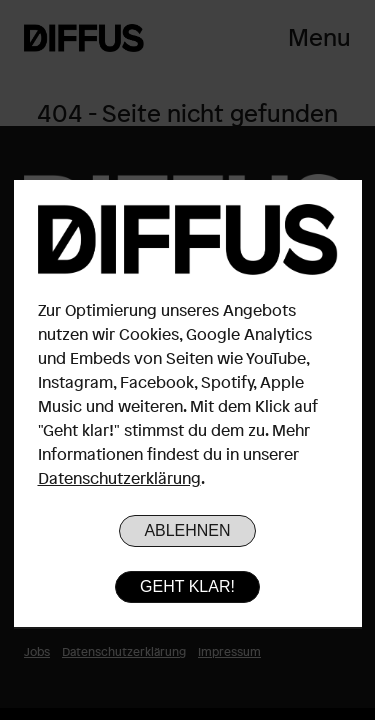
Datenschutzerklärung (119, 478)
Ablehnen (187, 530)
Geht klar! (187, 586)
